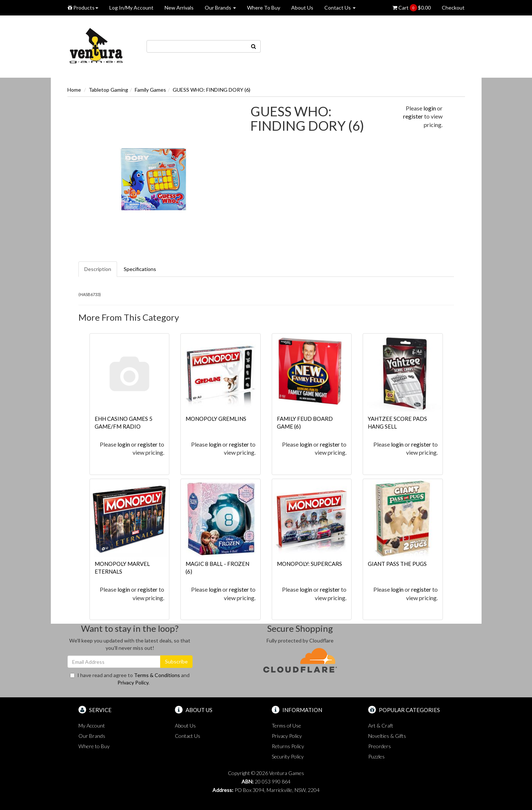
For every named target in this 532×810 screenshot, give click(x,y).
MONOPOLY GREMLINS (216, 419)
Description (98, 269)
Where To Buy (264, 8)
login (430, 108)
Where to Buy (94, 746)
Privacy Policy (133, 682)
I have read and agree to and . (130, 679)
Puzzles (376, 756)
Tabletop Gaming (108, 90)
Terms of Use (286, 726)
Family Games (150, 90)
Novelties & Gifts (387, 736)
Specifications (140, 269)
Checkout (453, 8)
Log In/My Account (131, 8)
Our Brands (220, 8)
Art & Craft (381, 726)
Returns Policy (288, 746)
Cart (412, 8)
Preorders (380, 746)
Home (74, 90)
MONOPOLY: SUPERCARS (309, 564)
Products (83, 8)
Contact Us (340, 8)
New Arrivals (179, 8)
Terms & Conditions (157, 675)
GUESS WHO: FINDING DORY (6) (212, 90)
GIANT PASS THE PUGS (397, 564)
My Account (92, 726)
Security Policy (288, 756)
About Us (302, 8)
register (413, 116)
